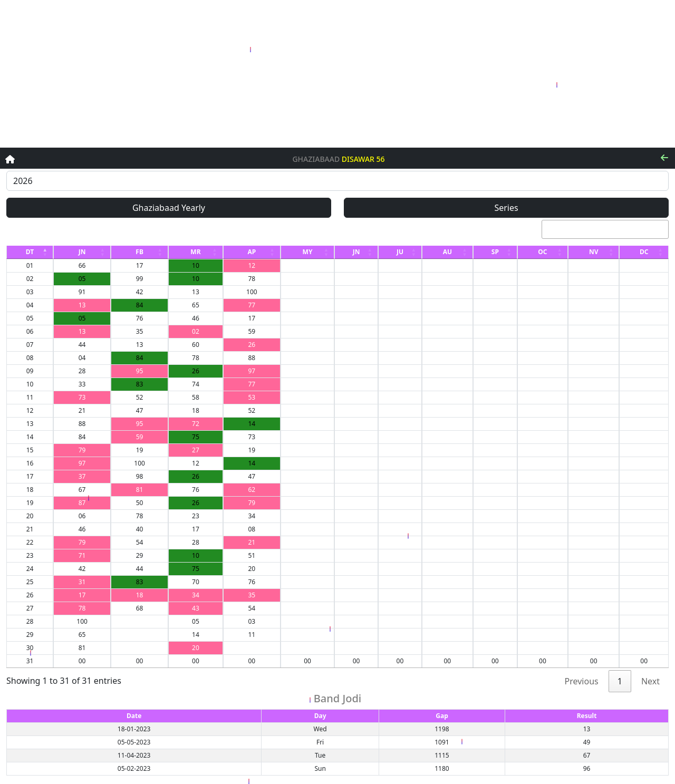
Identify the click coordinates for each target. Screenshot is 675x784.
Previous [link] (582, 681)
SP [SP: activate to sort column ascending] (495, 252)
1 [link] (620, 681)
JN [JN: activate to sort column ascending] (82, 252)
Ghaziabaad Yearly (169, 208)
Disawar (358, 159)
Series (506, 208)
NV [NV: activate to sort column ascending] (594, 252)
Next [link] (650, 681)
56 (381, 159)
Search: (590, 229)
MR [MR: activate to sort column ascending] (195, 252)
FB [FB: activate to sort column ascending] (139, 252)
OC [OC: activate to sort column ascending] (542, 252)
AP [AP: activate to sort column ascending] (252, 252)
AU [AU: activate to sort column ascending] (447, 252)
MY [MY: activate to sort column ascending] (308, 252)
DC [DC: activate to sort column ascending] (644, 252)
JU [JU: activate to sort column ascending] (400, 252)
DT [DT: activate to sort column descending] (30, 252)
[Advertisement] (337, 74)
